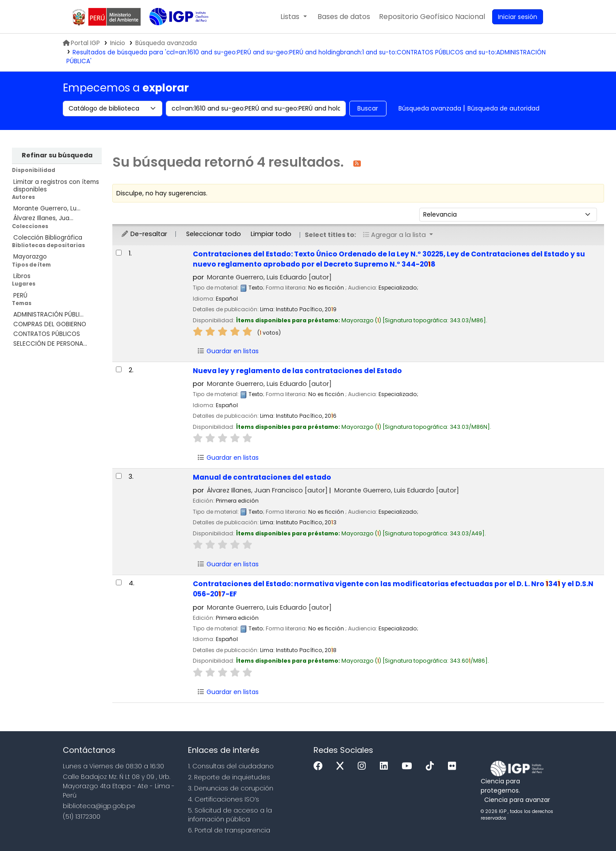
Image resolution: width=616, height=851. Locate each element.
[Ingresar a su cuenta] (518, 17)
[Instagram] (364, 766)
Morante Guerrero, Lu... (47, 208)
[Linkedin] (386, 766)
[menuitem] (432, 17)
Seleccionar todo (214, 234)
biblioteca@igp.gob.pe (99, 806)
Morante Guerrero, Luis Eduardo (269, 277)
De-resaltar (144, 234)
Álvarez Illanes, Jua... (43, 218)
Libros (22, 276)
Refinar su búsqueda (57, 155)
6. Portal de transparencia (229, 830)
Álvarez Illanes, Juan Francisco (267, 490)
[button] (293, 17)
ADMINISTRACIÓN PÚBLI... (48, 315)
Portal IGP (81, 43)
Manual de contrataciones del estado (262, 477)
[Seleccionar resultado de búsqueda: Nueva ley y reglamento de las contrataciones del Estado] (119, 369)
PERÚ (20, 296)
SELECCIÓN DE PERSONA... (50, 344)
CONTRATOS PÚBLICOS (47, 334)
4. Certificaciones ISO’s (224, 799)
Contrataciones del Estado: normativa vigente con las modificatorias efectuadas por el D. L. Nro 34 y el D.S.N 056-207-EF (393, 589)
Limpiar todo (271, 234)
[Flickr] (454, 766)
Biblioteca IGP (172, 34)
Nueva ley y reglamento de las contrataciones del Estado (297, 371)
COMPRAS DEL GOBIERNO (50, 324)
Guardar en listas (228, 351)
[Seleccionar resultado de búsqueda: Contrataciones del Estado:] (119, 253)
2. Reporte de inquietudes (229, 777)
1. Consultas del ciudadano (231, 766)
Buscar (368, 108)
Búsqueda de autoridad (503, 108)
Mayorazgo (30, 257)
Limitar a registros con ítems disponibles (56, 186)
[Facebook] (320, 766)
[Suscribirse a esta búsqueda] (357, 163)
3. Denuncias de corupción (231, 788)
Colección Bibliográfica (48, 238)
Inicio (118, 43)
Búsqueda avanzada (430, 108)
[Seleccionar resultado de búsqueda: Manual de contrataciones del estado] (119, 476)
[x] (342, 766)
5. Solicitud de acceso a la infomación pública (230, 815)
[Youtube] (409, 766)
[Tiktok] (432, 766)
